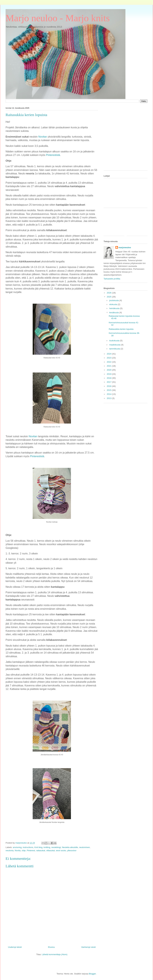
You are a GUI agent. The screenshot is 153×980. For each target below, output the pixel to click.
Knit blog (38, 847)
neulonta (10, 850)
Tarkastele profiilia (112, 279)
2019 (109, 374)
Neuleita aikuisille (70, 847)
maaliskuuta (115, 345)
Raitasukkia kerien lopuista (121, 329)
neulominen (84, 847)
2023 (109, 358)
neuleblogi (56, 847)
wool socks (61, 850)
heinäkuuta (115, 308)
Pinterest (31, 850)
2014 (109, 394)
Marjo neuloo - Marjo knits (58, 18)
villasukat (50, 850)
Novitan (33, 436)
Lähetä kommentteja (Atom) (55, 954)
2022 (109, 362)
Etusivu (51, 947)
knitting (47, 847)
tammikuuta (115, 349)
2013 (109, 398)
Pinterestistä (37, 456)
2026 (109, 293)
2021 (109, 366)
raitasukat (41, 850)
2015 (109, 390)
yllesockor (72, 850)
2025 (109, 297)
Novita (18, 850)
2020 (109, 370)
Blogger (92, 974)
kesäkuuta (114, 313)
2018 (109, 378)
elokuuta (114, 304)
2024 (109, 354)
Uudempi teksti (15, 947)
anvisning (17, 847)
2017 (109, 382)
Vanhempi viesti (88, 947)
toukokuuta (115, 341)
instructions (28, 847)
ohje (24, 850)
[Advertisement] (30, 138)
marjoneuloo (125, 247)
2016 (109, 386)
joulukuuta (114, 300)
